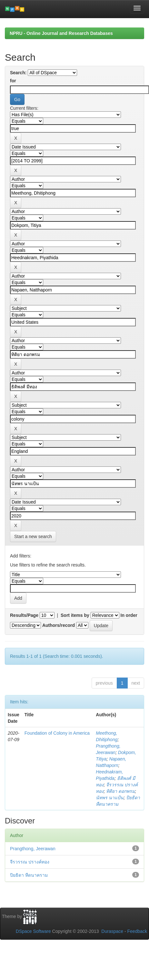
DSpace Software (33, 931)
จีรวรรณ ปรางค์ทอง (30, 862)
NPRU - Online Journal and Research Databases (61, 33)
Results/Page (24, 615)
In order (129, 615)
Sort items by (75, 615)
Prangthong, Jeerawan (33, 849)
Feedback (137, 931)
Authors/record (59, 625)
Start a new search (33, 536)
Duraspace (112, 931)
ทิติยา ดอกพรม (120, 791)
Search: (18, 73)
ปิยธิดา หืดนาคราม (29, 875)
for (13, 81)
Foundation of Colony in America (57, 733)
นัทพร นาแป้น (110, 798)
